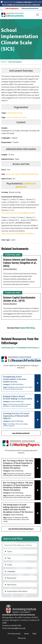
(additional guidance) (26, 185)
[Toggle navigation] (38, 15)
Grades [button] (10, 565)
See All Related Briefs (21, 433)
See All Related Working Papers (21, 529)
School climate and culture (17, 117)
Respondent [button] (12, 578)
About (27, 634)
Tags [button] (9, 558)
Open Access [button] (12, 585)
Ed (12, 8)
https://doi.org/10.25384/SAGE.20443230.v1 (22, 174)
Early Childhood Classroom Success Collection (21, 5)
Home (3, 62)
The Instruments (15, 62)
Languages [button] (11, 571)
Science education (10, 269)
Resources (22, 638)
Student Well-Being (15, 113)
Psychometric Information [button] (17, 591)
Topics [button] (9, 552)
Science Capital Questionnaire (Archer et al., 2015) (19, 299)
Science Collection (24, 2)
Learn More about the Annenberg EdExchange (20, 348)
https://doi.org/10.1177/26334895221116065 (18, 213)
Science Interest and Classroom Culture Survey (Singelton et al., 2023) (20, 263)
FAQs (34, 634)
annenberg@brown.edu (16, 628)
